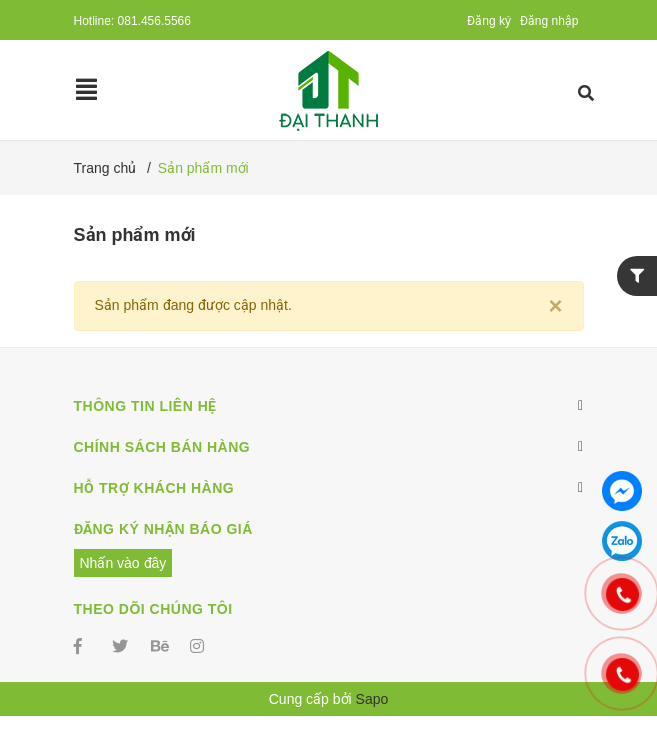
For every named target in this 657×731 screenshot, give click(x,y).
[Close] (555, 306)
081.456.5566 (154, 21)
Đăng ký (489, 21)
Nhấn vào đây (123, 563)
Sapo (372, 699)
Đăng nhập (549, 21)
